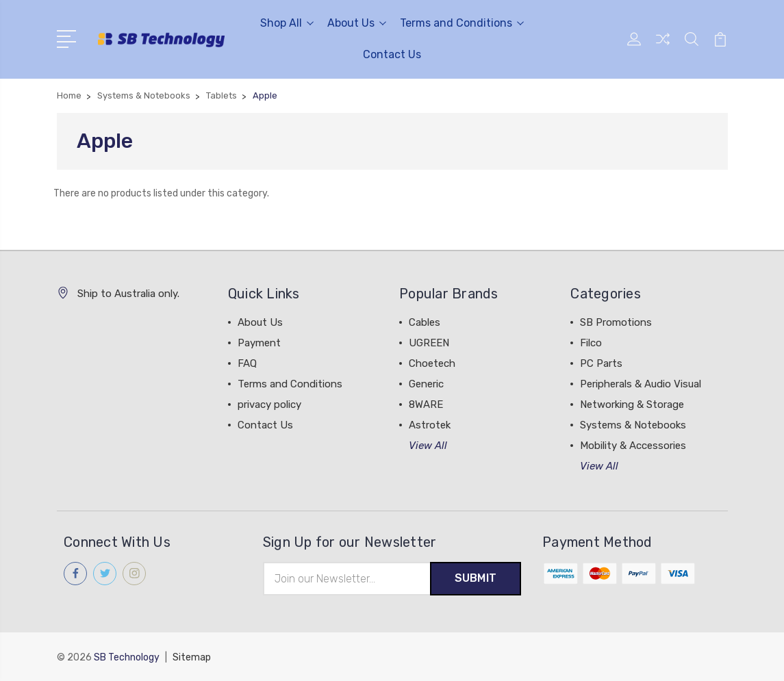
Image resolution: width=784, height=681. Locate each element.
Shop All (287, 23)
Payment (259, 343)
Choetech (432, 363)
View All (428, 446)
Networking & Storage (632, 404)
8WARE (426, 404)
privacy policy (269, 404)
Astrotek (430, 425)
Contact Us (392, 54)
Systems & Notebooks (633, 425)
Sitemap (192, 657)
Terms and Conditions (462, 23)
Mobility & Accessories (633, 446)
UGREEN (429, 343)
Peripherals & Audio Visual (641, 384)
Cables (425, 322)
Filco (591, 343)
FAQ (247, 363)
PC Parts (601, 363)
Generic (426, 384)
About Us (357, 23)
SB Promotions (616, 322)
